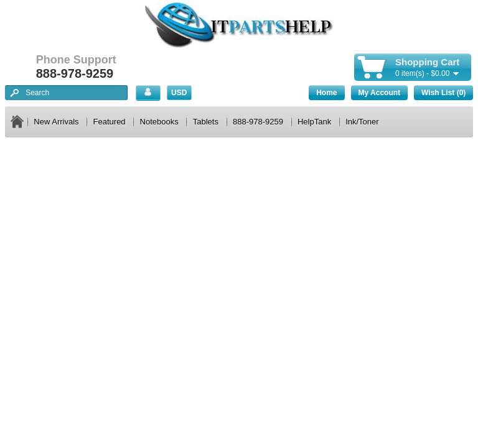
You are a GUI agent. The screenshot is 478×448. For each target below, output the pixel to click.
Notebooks (159, 122)
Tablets (206, 122)
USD (179, 93)
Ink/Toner (362, 122)
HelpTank (314, 122)
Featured (110, 122)
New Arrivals (56, 122)
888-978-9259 (258, 122)
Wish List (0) (443, 93)
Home (326, 93)
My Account (380, 93)
